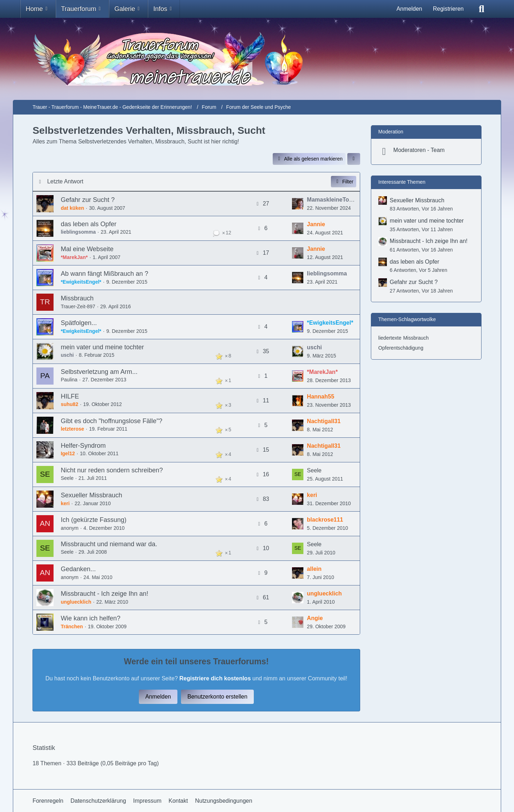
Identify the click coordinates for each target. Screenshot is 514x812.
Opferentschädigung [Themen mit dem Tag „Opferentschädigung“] (401, 348)
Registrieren (448, 9)
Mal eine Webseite (87, 249)
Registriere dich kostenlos (215, 678)
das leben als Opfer (89, 224)
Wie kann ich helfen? (90, 618)
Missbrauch (77, 298)
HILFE (70, 396)
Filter (344, 182)
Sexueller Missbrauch (91, 495)
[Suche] (482, 9)
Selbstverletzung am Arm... (99, 372)
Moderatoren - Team (419, 150)
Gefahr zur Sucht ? (88, 200)
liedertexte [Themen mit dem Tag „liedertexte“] (390, 338)
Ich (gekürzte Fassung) (94, 520)
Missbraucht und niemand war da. (109, 544)
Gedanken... (78, 569)
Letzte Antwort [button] (65, 181)
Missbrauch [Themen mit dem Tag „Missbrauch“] (416, 338)
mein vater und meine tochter (102, 347)
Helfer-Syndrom (83, 446)
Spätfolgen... (79, 323)
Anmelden (409, 9)
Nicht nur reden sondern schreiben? (112, 470)
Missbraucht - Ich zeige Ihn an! (104, 594)
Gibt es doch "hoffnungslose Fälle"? (112, 421)
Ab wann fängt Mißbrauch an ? (104, 274)
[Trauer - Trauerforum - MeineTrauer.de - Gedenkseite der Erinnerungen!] (257, 59)
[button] (354, 159)
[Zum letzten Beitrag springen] (298, 204)
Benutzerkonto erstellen (217, 697)
